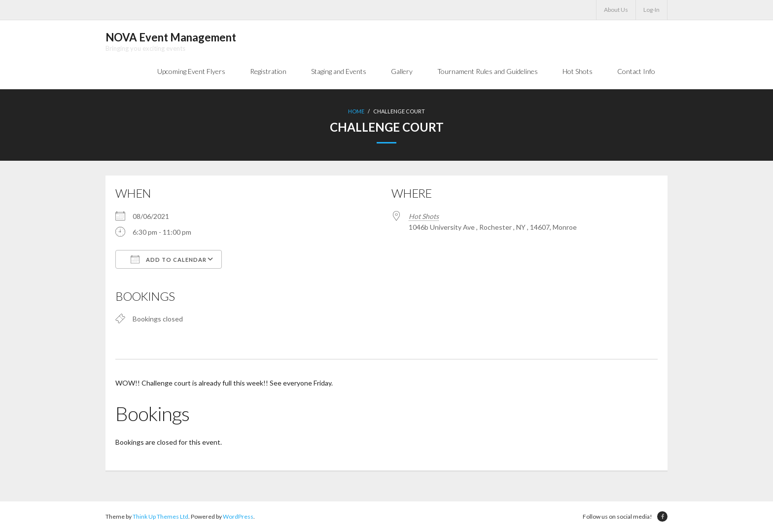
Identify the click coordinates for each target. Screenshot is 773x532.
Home (356, 111)
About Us (616, 10)
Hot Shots (424, 216)
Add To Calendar (169, 259)
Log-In (651, 10)
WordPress (238, 516)
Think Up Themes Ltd (160, 516)
